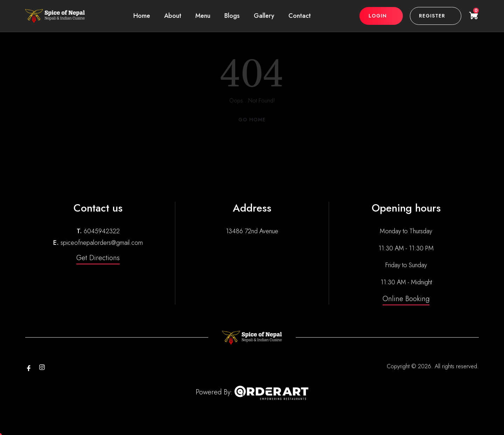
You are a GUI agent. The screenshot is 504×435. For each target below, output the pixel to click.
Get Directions (98, 258)
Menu (203, 16)
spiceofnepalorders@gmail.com (102, 243)
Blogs (232, 16)
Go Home (252, 120)
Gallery (264, 16)
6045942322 (102, 231)
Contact (300, 16)
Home (142, 16)
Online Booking (406, 299)
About (173, 16)
